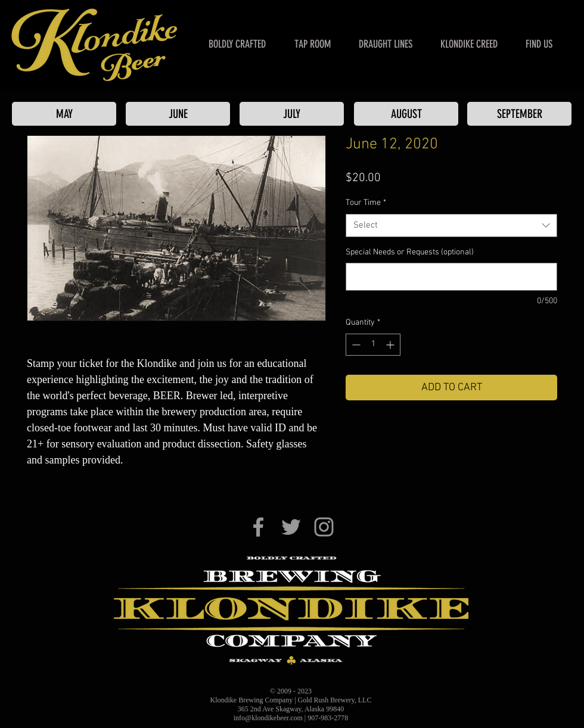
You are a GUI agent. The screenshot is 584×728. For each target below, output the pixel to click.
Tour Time (366, 203)
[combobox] (451, 225)
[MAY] (64, 114)
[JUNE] (178, 114)
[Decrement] (355, 345)
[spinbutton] (373, 345)
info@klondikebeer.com (268, 718)
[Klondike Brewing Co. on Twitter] (291, 527)
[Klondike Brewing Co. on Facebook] (258, 527)
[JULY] (292, 114)
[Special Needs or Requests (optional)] (451, 277)
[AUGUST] (406, 114)
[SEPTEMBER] (519, 114)
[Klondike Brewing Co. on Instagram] (324, 527)
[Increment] (391, 345)
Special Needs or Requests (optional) (410, 252)
